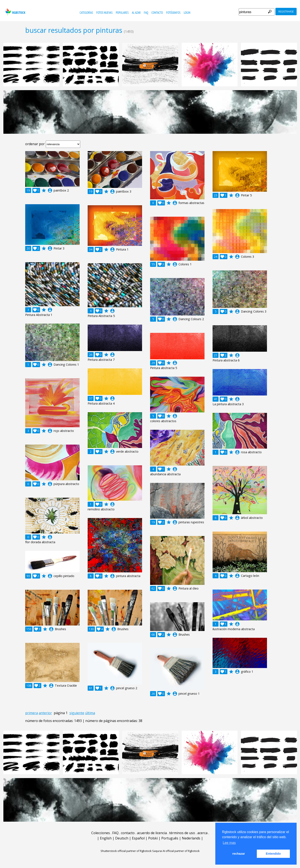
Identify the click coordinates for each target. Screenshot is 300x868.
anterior (45, 713)
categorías (86, 13)
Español (138, 838)
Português (170, 838)
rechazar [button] (239, 854)
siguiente (77, 713)
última (90, 713)
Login (187, 13)
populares (122, 13)
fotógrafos (173, 13)
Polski (153, 838)
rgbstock (15, 12)
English (106, 838)
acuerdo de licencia (152, 833)
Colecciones (101, 833)
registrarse (286, 12)
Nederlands (191, 838)
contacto (157, 13)
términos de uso (182, 833)
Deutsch (122, 838)
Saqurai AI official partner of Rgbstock (176, 851)
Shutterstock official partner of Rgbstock (126, 851)
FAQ (146, 13)
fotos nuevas (104, 13)
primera (32, 713)
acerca (202, 833)
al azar (136, 13)
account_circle (50, 190)
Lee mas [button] (229, 843)
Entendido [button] (273, 854)
